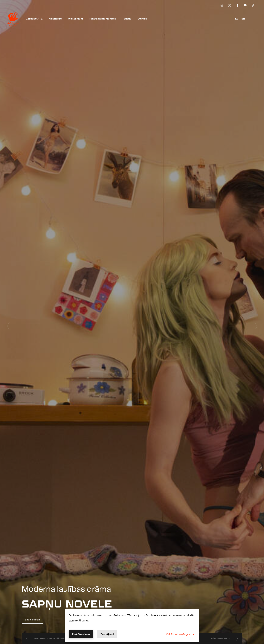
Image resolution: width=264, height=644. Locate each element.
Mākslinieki (75, 19)
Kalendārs (55, 19)
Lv (237, 19)
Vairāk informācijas (181, 634)
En (243, 19)
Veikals (142, 19)
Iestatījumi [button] (107, 634)
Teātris (127, 19)
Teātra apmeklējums (102, 19)
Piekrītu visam (81, 634)
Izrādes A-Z (34, 19)
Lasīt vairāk (32, 620)
